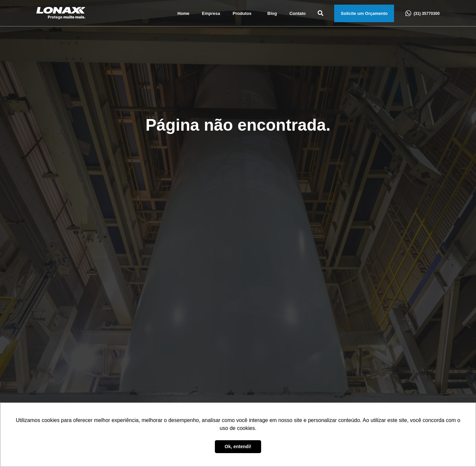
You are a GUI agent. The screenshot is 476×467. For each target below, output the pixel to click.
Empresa (211, 13)
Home (183, 13)
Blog (272, 13)
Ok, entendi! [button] (238, 446)
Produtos (244, 14)
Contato (298, 13)
